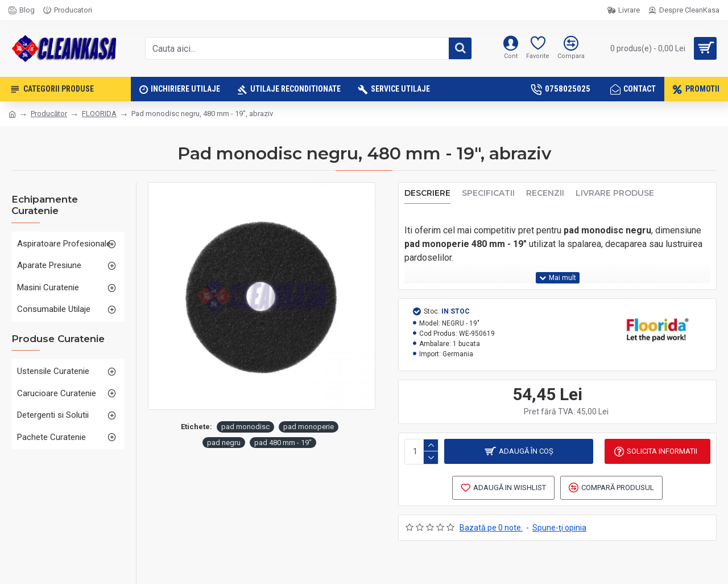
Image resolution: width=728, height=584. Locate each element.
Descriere (427, 193)
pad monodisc (245, 427)
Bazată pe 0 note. (491, 528)
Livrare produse (615, 193)
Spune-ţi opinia (559, 528)
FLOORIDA (99, 114)
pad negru (224, 443)
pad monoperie (309, 427)
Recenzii (545, 193)
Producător (49, 114)
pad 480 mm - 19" (283, 443)
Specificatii (488, 193)
